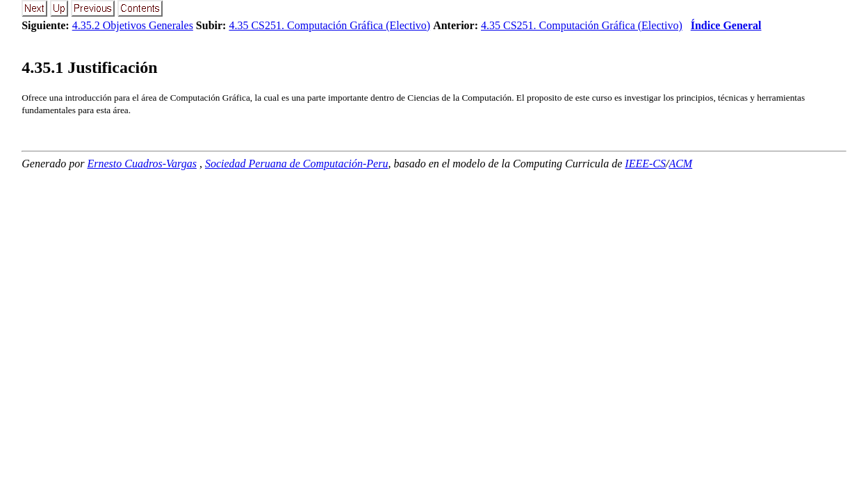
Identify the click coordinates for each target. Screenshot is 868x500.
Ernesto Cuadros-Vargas (142, 164)
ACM (680, 164)
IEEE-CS (645, 164)
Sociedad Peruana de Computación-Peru (297, 164)
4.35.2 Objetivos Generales (133, 25)
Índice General (726, 25)
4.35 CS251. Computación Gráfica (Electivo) (329, 25)
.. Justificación (89, 67)
